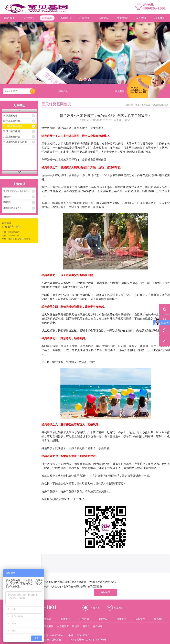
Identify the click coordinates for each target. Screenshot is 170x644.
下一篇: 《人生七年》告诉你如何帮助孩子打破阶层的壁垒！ (73, 587)
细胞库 (76, 626)
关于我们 (28, 18)
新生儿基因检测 (12, 121)
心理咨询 (85, 18)
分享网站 (119, 608)
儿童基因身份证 (12, 137)
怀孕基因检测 (10, 116)
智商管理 (66, 18)
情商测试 (7, 202)
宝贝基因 (49, 626)
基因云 (86, 626)
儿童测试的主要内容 (12, 208)
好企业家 (98, 626)
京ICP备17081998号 (96, 640)
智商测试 (7, 197)
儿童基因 (47, 18)
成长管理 (141, 18)
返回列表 (106, 592)
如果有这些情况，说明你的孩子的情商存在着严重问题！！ (20, 191)
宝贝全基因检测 (12, 131)
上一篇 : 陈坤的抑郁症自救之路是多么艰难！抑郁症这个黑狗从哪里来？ (79, 582)
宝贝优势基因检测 (13, 126)
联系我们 (160, 18)
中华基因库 (63, 626)
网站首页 (9, 18)
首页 (137, 105)
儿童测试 (103, 18)
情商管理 (122, 18)
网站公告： (64, 91)
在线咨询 (95, 608)
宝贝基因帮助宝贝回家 (15, 142)
